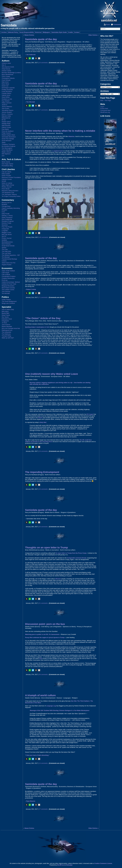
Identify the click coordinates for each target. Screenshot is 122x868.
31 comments (43, 603)
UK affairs (86, 42)
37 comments (43, 809)
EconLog (5, 280)
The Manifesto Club (8, 193)
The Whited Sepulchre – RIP (11, 255)
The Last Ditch (6, 253)
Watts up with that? (8, 338)
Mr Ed (4, 120)
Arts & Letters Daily (8, 309)
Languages (67, 698)
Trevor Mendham (7, 150)
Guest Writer (6, 97)
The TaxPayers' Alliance (9, 194)
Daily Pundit (5, 214)
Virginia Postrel (6, 265)
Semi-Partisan (6, 244)
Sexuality (28, 628)
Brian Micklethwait (7, 74)
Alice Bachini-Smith (8, 67)
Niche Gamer (6, 162)
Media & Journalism (52, 550)
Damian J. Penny (7, 216)
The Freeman (6, 291)
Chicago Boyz (6, 206)
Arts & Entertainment (48, 698)
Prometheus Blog (7, 166)
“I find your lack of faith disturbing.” (37, 755)
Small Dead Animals (8, 246)
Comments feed (105, 110)
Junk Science (6, 325)
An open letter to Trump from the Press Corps (71, 553)
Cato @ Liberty (6, 172)
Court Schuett (6, 80)
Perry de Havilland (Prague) (34, 42)
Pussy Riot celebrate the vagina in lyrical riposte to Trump (45, 637)
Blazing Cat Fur (7, 203)
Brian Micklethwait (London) (35, 550)
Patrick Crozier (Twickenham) (35, 133)
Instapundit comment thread (77, 558)
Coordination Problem (9, 276)
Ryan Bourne (31, 801)
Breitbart (4, 204)
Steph (4, 142)
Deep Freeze (6, 315)
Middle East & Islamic (52, 512)
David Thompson (7, 217)
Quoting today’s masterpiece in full (37, 327)
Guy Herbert (6, 101)
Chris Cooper (6, 76)
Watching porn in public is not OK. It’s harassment (42, 634)
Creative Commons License (103, 863)
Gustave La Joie (7, 99)
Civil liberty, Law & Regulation (55, 42)
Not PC (4, 236)
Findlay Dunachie (7, 90)
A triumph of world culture (40, 695)
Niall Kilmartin (6, 125)
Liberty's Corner (7, 179)
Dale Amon (5, 82)
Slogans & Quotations (74, 42)
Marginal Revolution (8, 286)
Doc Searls (5, 317)
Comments (117, 24)
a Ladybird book (57, 151)
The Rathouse (6, 334)
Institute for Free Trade (9, 284)
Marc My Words (7, 234)
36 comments (43, 489)
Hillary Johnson (7, 103)
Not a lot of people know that (11, 328)
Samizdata (9, 25)
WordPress (61, 865)
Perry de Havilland (8, 131)
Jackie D (4, 105)
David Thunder (6, 176)
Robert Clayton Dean (8, 135)
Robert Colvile (31, 289)
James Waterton (7, 107)
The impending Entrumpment (42, 472)
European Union (57, 376)
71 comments (43, 297)
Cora (3, 212)
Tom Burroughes (7, 148)
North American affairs (55, 321)
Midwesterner (6, 118)
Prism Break (6, 189)
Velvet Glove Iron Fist (8, 263)
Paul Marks (5, 129)
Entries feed (104, 108)
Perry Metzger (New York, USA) (36, 321)
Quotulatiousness (7, 242)
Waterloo (71, 136)
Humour (59, 698)
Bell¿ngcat (5, 311)
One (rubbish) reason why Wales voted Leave (51, 374)
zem (3, 156)
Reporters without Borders (10, 191)
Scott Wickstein (7, 141)
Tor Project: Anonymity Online (11, 196)
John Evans (5, 108)
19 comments (43, 451)
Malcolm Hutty (6, 116)
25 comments (43, 353)
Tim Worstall (6, 257)
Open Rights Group (8, 185)
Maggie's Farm (6, 233)
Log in (102, 107)
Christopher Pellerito (8, 78)
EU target (90, 414)
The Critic (5, 250)
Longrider (5, 231)
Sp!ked (4, 248)
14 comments (43, 763)
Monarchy (59, 133)
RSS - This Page (106, 100)
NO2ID (4, 181)
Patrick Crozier (6, 127)
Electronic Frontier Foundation (11, 177)
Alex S (4, 65)
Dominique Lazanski (8, 88)
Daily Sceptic (6, 174)
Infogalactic (5, 321)
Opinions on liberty (69, 627)
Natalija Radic (6, 124)
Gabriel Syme (6, 95)
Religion (75, 698)
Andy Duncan (6, 69)
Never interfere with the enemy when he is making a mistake (60, 131)
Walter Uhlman (6, 152)
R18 (41, 658)
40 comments (44, 237)
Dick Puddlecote (7, 219)
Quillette (4, 240)
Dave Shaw (5, 84)
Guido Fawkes (6, 299)
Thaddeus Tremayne (8, 144)
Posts (108, 24)
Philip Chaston (6, 133)
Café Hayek (5, 273)
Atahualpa (69, 865)
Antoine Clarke (6, 71)
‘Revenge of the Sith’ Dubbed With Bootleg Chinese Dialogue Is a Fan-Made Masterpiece (59, 710)
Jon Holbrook (31, 55)
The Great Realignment (9, 301)
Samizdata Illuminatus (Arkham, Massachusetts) (41, 261)
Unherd (4, 261)
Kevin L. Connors (7, 114)
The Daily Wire (6, 251)
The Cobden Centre (8, 290)
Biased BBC (6, 313)
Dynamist (5, 225)
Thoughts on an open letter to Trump (46, 548)
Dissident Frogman (8, 221)
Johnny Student (7, 112)
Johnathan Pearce (7, 110)
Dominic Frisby (6, 223)
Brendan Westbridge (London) (11, 73)
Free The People (7, 227)
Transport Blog (6, 336)
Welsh (40, 418)
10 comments (43, 63)
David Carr (5, 86)
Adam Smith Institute (8, 271)
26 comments (43, 527)
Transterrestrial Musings (9, 259)
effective (58, 579)
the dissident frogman (8, 146)
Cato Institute (6, 275)
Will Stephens (6, 154)
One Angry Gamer (7, 164)
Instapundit (5, 229)
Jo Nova (4, 323)
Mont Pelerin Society (8, 288)
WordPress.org (105, 112)
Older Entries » (93, 35)
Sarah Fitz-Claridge (8, 139)
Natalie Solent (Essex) (33, 376)
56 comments (43, 674)
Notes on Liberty (7, 183)
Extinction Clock (7, 319)
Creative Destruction (8, 278)
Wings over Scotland (8, 303)
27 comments (43, 110)
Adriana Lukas (6, 63)
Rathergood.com (7, 330)
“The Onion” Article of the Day (43, 318)
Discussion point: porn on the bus (45, 624)
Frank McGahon (7, 91)
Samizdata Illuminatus (9, 137)
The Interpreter (6, 332)
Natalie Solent (6, 122)
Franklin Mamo (6, 93)
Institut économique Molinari (11, 282)
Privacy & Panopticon (84, 627)
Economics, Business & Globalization (72, 261)
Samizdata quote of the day (41, 39)
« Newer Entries (29, 35)
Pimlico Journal (7, 187)
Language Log (51, 706)
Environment (50, 133)
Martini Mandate (7, 326)
